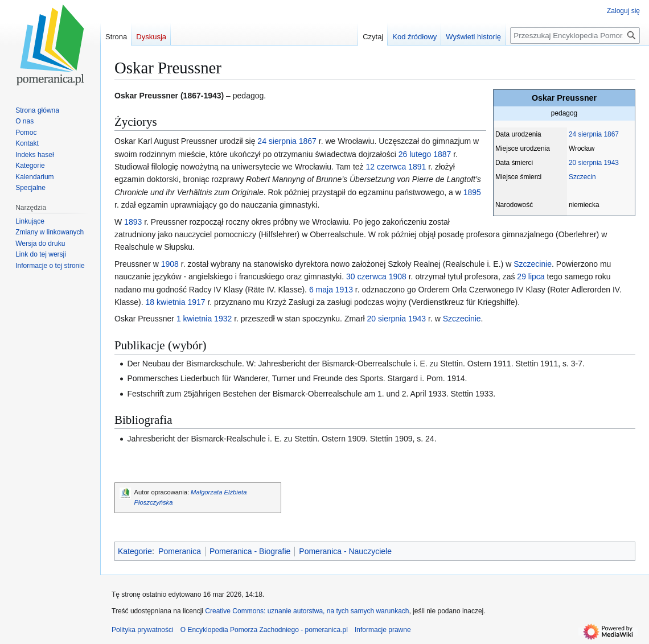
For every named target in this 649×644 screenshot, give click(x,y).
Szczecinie (533, 264)
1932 (223, 319)
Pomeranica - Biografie (250, 551)
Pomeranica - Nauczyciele (345, 551)
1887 (442, 154)
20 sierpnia (585, 163)
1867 (611, 134)
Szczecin (582, 177)
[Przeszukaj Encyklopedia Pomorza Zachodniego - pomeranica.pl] (575, 36)
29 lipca (531, 276)
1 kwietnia (194, 319)
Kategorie (135, 551)
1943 (611, 163)
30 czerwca (366, 276)
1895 (472, 192)
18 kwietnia (165, 302)
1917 (196, 302)
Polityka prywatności (143, 630)
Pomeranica (180, 551)
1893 (133, 222)
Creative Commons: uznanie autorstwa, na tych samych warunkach (307, 611)
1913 (344, 290)
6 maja (321, 290)
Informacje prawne (383, 630)
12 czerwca (386, 167)
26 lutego (415, 154)
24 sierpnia (585, 134)
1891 (417, 167)
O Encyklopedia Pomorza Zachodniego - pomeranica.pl (264, 630)
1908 (170, 264)
